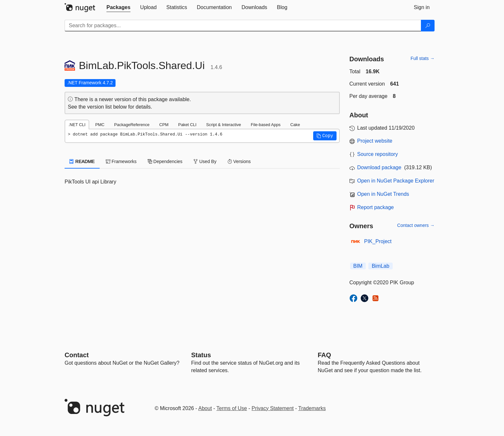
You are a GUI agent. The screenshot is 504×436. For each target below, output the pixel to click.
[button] (325, 136)
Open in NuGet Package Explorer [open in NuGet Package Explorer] (396, 181)
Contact (77, 355)
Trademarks (312, 408)
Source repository (378, 154)
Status (201, 355)
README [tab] (82, 161)
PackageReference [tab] (132, 125)
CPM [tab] (164, 125)
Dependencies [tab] (165, 161)
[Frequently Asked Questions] (324, 355)
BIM (358, 266)
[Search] (428, 26)
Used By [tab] (205, 161)
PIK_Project (378, 241)
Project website (375, 141)
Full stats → (423, 58)
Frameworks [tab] (121, 161)
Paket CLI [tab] (187, 125)
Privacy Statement (273, 408)
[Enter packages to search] (243, 26)
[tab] (118, 7)
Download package (379, 167)
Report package (376, 207)
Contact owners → (416, 225)
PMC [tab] (100, 125)
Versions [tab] (239, 161)
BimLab (380, 266)
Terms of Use (232, 408)
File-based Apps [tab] (266, 125)
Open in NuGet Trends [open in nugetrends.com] (383, 194)
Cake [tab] (295, 125)
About (205, 408)
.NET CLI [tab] (77, 125)
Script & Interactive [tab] (223, 125)
